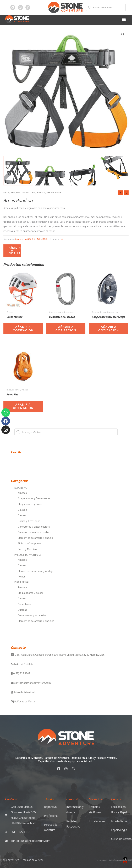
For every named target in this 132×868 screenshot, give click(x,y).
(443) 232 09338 (23, 664)
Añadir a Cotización (15, 251)
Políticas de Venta (24, 701)
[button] (124, 19)
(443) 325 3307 (21, 673)
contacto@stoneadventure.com (32, 683)
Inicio (6, 192)
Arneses (41, 192)
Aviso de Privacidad (24, 692)
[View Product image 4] (114, 171)
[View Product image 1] (18, 171)
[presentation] (7, 860)
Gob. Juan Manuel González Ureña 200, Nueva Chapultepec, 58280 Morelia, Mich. (60, 655)
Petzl (63, 239)
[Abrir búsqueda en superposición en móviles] (106, 7)
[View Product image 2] (50, 171)
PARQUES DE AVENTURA (23, 192)
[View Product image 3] (82, 171)
